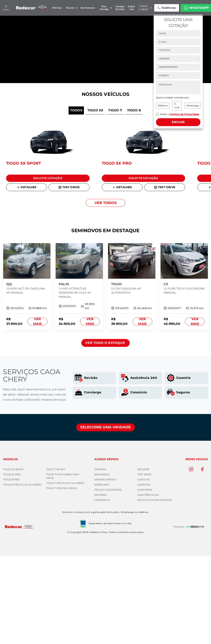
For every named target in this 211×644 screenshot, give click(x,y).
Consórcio (102, 588)
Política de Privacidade (155, 588)
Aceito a (180, 115)
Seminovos (102, 562)
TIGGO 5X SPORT (13, 557)
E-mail (177, 106)
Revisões (100, 583)
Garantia (144, 573)
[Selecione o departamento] (178, 68)
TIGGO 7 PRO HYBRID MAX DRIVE (63, 564)
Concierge (145, 578)
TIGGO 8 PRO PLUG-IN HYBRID (22, 573)
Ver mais (37, 409)
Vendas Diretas (105, 568)
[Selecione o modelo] (178, 76)
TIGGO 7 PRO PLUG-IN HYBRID (65, 571)
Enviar (178, 123)
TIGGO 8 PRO (11, 568)
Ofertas (100, 557)
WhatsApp (193, 106)
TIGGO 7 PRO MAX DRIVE (62, 576)
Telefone (163, 106)
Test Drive (144, 562)
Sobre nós (102, 573)
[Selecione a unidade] (178, 59)
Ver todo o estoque (105, 431)
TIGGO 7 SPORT (56, 557)
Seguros (143, 557)
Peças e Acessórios (108, 578)
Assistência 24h (148, 583)
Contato (144, 568)
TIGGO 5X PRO (12, 562)
